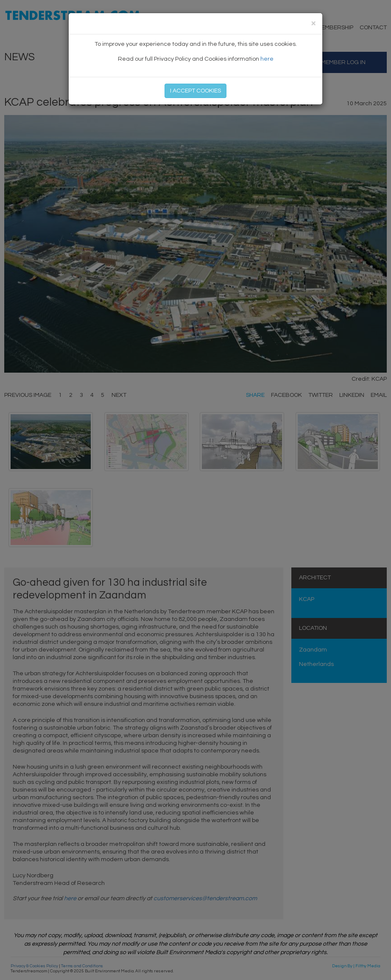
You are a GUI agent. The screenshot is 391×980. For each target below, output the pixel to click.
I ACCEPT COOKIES (195, 91)
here (267, 59)
